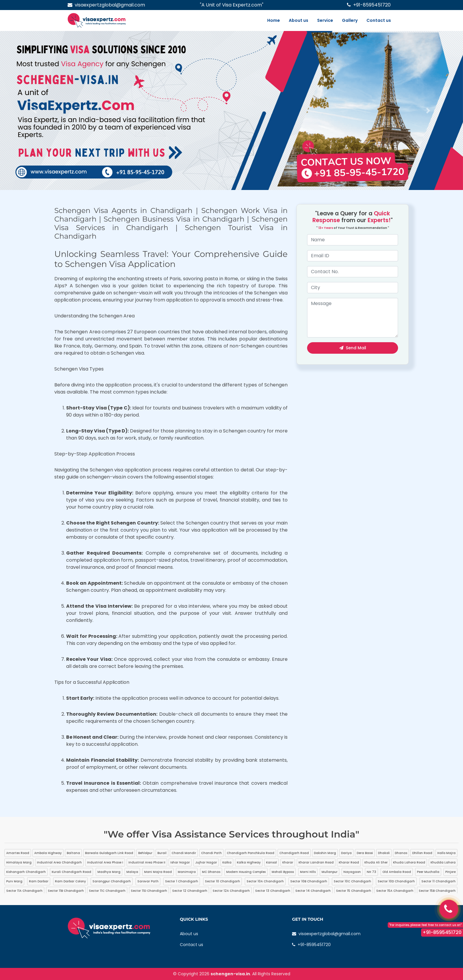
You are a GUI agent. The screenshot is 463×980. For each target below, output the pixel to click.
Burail (162, 853)
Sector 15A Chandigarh (395, 891)
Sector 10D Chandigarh (396, 881)
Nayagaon (352, 872)
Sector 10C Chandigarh (352, 881)
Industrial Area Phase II (147, 862)
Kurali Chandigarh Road (71, 872)
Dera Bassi (365, 853)
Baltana (73, 853)
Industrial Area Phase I (105, 862)
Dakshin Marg (325, 853)
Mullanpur (330, 872)
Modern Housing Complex (246, 872)
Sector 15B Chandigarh (437, 891)
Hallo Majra (446, 853)
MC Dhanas (211, 872)
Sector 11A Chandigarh (24, 891)
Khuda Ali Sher (376, 862)
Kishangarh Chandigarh (26, 872)
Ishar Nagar (180, 862)
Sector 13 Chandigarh (273, 891)
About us (299, 20)
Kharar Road (349, 862)
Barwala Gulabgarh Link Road (109, 853)
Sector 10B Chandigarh (309, 881)
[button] (35, 110)
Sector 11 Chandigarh (438, 881)
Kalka (227, 862)
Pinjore (450, 872)
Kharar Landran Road (316, 862)
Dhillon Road (422, 853)
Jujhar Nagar (206, 862)
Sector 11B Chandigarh (66, 891)
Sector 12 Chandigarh (190, 891)
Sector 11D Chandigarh (149, 891)
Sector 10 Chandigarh (222, 881)
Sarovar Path (148, 881)
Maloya (132, 872)
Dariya (346, 853)
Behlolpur (145, 853)
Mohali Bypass (283, 872)
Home (274, 20)
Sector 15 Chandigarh (354, 891)
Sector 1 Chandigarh (182, 881)
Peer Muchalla (428, 872)
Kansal (272, 862)
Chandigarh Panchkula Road (251, 853)
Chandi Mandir (184, 853)
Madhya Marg (109, 872)
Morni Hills (308, 872)
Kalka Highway (249, 862)
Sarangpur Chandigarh (112, 881)
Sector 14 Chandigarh (313, 891)
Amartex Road (18, 853)
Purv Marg (14, 881)
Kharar (288, 862)
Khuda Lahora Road (409, 862)
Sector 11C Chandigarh (107, 891)
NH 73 (371, 872)
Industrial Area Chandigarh (59, 862)
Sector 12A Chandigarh (231, 891)
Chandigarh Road (294, 853)
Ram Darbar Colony (70, 881)
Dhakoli (384, 853)
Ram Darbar (39, 881)
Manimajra (187, 872)
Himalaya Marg (19, 862)
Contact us (379, 20)
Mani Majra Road (158, 872)
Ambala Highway (48, 853)
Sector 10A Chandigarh (265, 881)
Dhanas (401, 853)
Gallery (350, 20)
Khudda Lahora (443, 862)
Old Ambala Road (397, 872)
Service (325, 20)
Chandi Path (211, 853)
